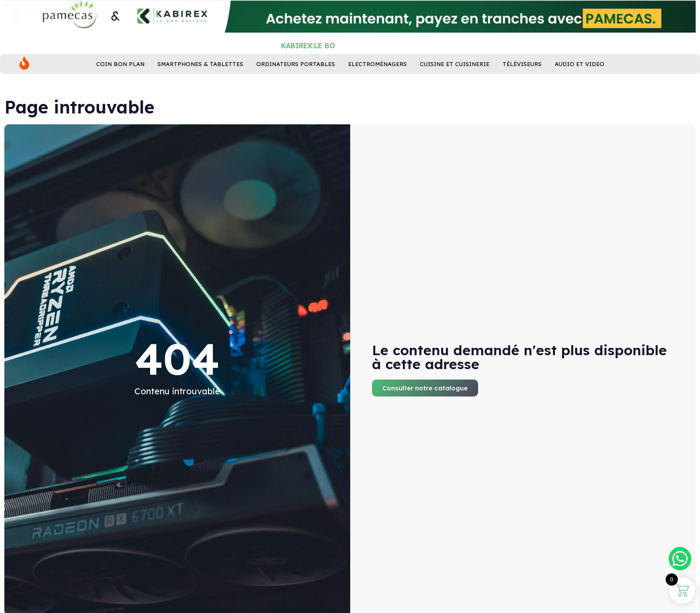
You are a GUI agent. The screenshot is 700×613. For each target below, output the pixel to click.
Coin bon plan (120, 83)
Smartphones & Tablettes (200, 83)
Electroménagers (377, 83)
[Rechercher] (448, 50)
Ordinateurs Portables (296, 83)
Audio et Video (579, 83)
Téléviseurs (522, 83)
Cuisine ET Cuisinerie (455, 83)
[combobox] (280, 50)
